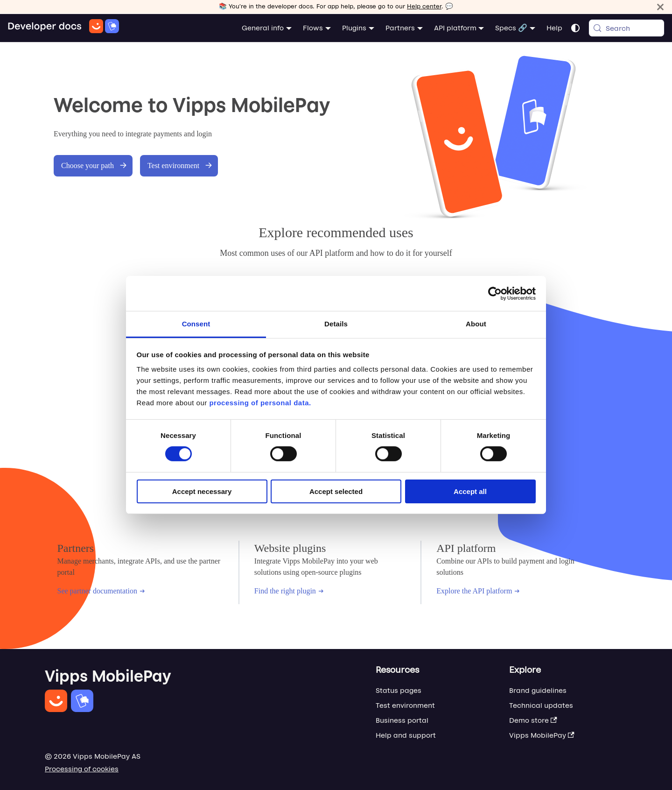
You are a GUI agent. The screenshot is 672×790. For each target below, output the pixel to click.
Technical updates (541, 705)
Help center (424, 6)
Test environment (180, 166)
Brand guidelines (538, 690)
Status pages (399, 690)
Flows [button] (313, 28)
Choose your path (94, 166)
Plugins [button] (354, 28)
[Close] (660, 7)
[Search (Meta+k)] (626, 28)
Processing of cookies (82, 769)
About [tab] (476, 324)
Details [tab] (336, 324)
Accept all (470, 491)
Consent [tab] (196, 324)
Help (554, 28)
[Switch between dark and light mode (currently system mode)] (575, 28)
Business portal (402, 720)
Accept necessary (202, 491)
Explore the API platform (478, 591)
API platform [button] (455, 28)
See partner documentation (101, 591)
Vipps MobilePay (542, 735)
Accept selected (336, 491)
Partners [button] (400, 28)
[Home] (63, 28)
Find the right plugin (289, 591)
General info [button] (263, 28)
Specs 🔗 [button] (511, 28)
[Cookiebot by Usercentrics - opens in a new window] (495, 293)
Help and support (406, 735)
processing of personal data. (260, 403)
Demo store (533, 720)
